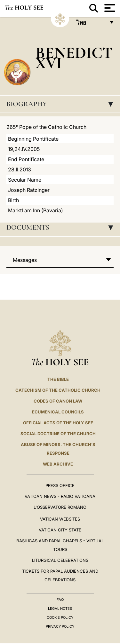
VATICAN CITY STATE (60, 530)
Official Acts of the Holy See (58, 423)
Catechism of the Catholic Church (58, 390)
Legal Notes (60, 609)
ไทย (91, 24)
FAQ (60, 600)
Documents (62, 227)
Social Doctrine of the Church (58, 434)
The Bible (58, 379)
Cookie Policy (60, 617)
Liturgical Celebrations (60, 560)
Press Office (60, 485)
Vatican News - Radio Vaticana (60, 496)
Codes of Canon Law (58, 401)
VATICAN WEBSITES (60, 519)
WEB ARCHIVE (58, 464)
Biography (62, 104)
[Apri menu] (109, 8)
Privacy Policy (60, 626)
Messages (25, 260)
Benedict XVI (74, 58)
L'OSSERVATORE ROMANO (60, 507)
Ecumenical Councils (58, 412)
